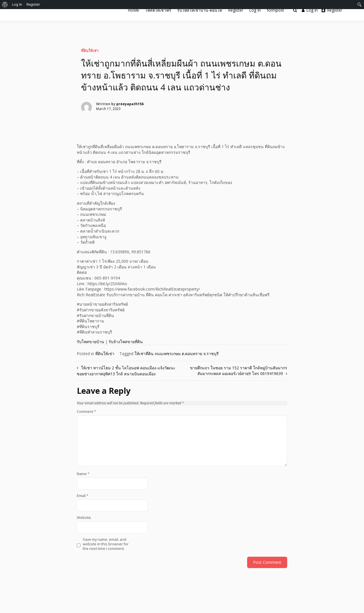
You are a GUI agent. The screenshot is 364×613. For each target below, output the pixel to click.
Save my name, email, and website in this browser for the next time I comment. (106, 544)
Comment (86, 412)
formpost (275, 10)
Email (83, 496)
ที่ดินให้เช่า (90, 51)
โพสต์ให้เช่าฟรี (158, 10)
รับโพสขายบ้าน (90, 342)
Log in (310, 10)
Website (84, 518)
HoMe (133, 10)
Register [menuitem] (33, 4)
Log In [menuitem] (17, 4)
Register (236, 10)
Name (83, 474)
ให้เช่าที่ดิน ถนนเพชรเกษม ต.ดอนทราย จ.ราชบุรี (177, 354)
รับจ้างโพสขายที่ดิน (126, 342)
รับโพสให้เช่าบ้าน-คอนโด (200, 10)
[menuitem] (5, 5)
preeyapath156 (130, 104)
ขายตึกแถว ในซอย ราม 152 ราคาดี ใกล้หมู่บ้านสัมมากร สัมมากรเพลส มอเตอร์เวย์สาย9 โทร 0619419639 (239, 371)
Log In (255, 10)
